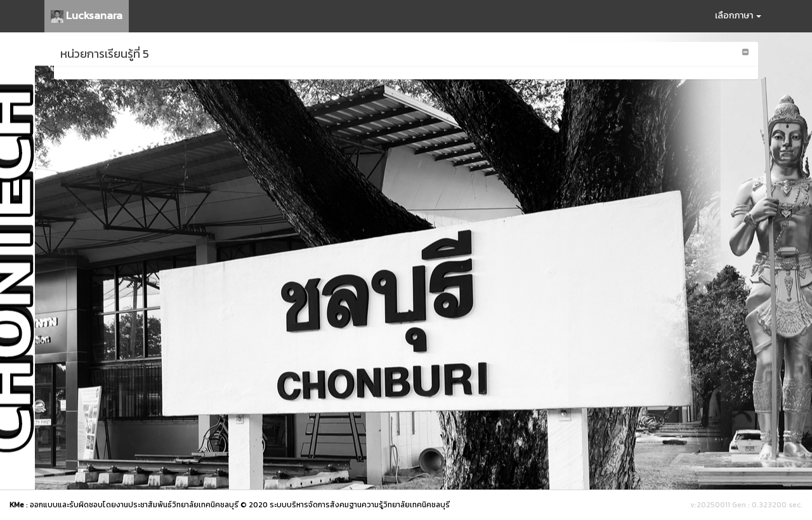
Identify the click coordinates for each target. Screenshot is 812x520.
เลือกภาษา (738, 16)
